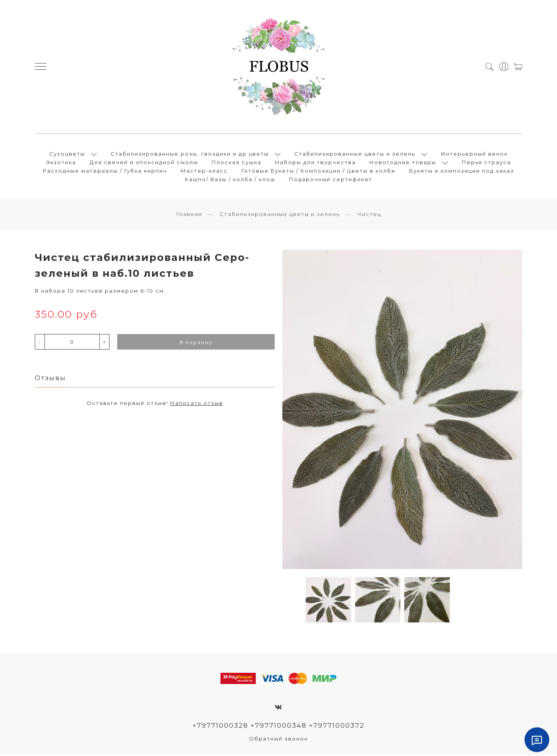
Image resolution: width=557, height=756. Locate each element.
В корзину (196, 343)
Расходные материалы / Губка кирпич (105, 171)
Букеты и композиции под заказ (462, 171)
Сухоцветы (67, 154)
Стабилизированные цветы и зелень (355, 154)
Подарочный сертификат (331, 180)
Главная (189, 215)
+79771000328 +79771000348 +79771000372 (279, 726)
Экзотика (61, 163)
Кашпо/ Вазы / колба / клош (230, 180)
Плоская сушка (237, 163)
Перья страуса (486, 163)
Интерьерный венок (474, 154)
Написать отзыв (197, 404)
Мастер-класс (204, 171)
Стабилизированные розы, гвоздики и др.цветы (190, 154)
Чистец (369, 215)
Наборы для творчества (315, 163)
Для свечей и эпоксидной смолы (144, 163)
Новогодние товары (403, 163)
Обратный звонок (278, 739)
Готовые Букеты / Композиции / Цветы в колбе (319, 171)
